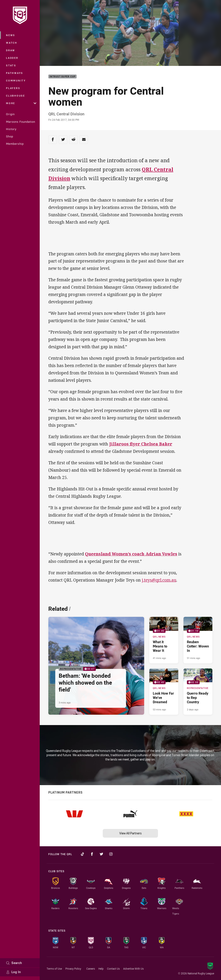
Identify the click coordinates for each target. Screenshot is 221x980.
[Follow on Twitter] (101, 854)
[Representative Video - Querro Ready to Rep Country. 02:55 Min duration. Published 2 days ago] (198, 692)
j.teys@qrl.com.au (159, 580)
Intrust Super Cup (62, 77)
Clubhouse (16, 96)
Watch (12, 43)
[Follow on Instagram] (111, 854)
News (11, 35)
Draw (11, 50)
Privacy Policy (73, 969)
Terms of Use (54, 969)
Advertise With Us (133, 969)
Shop (10, 136)
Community (16, 80)
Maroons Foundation (21, 122)
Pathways (15, 73)
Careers (91, 969)
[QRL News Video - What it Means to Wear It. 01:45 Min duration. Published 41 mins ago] (164, 640)
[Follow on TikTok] (82, 854)
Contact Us (113, 969)
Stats (11, 65)
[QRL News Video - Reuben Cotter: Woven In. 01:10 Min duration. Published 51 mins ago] (198, 640)
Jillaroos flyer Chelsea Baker (141, 444)
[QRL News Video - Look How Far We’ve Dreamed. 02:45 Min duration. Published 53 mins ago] (164, 692)
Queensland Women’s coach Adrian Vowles (131, 554)
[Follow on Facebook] (92, 854)
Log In (13, 972)
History (11, 129)
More (21, 103)
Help (101, 969)
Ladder (12, 58)
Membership (15, 144)
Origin (10, 114)
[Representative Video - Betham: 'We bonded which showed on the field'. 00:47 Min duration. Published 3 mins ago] (96, 666)
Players (13, 88)
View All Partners (130, 833)
